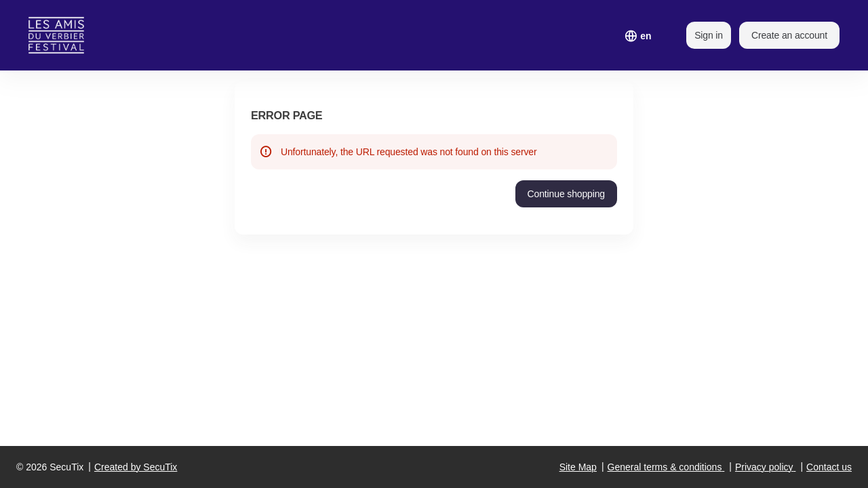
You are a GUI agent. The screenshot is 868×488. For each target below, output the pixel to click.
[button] (566, 194)
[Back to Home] (65, 35)
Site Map (578, 467)
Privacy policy (764, 467)
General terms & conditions (665, 467)
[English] (646, 36)
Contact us (829, 467)
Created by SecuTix (136, 467)
